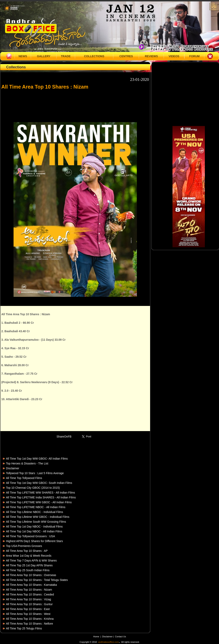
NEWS (23, 56)
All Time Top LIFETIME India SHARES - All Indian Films (41, 497)
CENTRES (126, 56)
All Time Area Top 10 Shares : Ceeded (30, 594)
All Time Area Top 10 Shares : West (28, 614)
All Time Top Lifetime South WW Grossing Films (36, 522)
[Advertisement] (75, 104)
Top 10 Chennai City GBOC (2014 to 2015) (33, 488)
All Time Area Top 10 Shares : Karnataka (32, 585)
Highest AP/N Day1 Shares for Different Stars (34, 541)
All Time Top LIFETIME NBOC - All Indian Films (36, 507)
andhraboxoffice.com (108, 642)
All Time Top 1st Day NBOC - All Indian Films (34, 531)
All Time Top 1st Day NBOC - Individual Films (34, 527)
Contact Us (121, 637)
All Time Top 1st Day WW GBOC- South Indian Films (39, 483)
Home (96, 637)
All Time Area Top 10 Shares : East (28, 609)
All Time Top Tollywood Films (24, 478)
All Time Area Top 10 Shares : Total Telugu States (37, 580)
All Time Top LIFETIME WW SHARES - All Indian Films (41, 493)
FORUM (194, 56)
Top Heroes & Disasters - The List (27, 463)
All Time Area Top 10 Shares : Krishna (30, 619)
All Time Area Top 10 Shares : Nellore (30, 624)
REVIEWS (151, 56)
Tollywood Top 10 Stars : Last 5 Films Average (35, 473)
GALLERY (44, 56)
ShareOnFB (64, 437)
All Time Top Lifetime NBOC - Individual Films (35, 512)
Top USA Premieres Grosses (24, 546)
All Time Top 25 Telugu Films (24, 628)
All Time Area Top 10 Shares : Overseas (31, 575)
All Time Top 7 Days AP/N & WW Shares (31, 560)
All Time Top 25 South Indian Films (28, 570)
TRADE (66, 56)
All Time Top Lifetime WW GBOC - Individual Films (38, 517)
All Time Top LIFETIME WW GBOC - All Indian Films (39, 502)
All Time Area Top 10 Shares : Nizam (29, 590)
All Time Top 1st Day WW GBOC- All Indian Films (37, 459)
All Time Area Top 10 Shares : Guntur (29, 604)
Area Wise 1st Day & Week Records (29, 556)
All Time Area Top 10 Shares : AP (27, 551)
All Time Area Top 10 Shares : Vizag (29, 599)
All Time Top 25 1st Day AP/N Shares (29, 565)
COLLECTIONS (94, 56)
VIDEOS (174, 56)
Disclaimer (13, 468)
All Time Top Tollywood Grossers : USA (31, 536)
